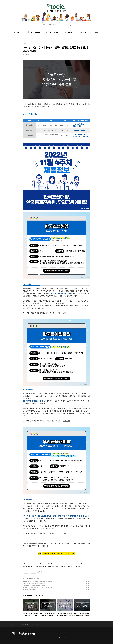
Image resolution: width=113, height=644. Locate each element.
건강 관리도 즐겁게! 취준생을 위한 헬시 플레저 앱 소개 (34, 585)
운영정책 (39, 624)
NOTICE (86, 32)
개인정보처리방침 (31, 624)
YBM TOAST (15, 624)
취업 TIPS (29, 578)
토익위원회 (23, 633)
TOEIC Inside (53, 32)
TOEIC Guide (35, 32)
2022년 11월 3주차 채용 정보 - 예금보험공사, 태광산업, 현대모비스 (37, 587)
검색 (70, 25)
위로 (101, 625)
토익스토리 (57, 12)
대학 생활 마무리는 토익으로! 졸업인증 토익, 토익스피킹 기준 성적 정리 (37, 581)
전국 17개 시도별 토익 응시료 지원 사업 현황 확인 (33, 583)
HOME (17, 33)
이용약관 (22, 624)
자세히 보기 (62, 313)
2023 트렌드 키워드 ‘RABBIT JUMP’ (30, 589)
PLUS (70, 32)
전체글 (98, 32)
